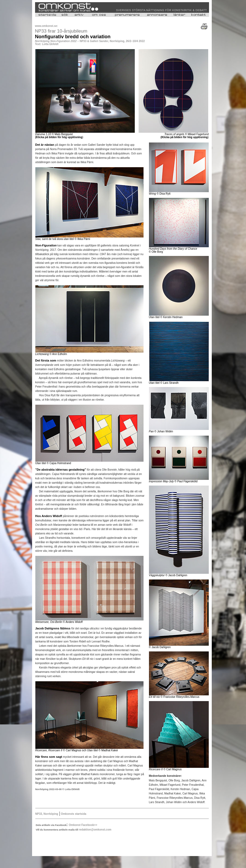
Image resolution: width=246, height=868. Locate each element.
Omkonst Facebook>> (83, 825)
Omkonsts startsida (73, 814)
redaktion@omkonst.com (95, 830)
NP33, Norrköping (47, 814)
